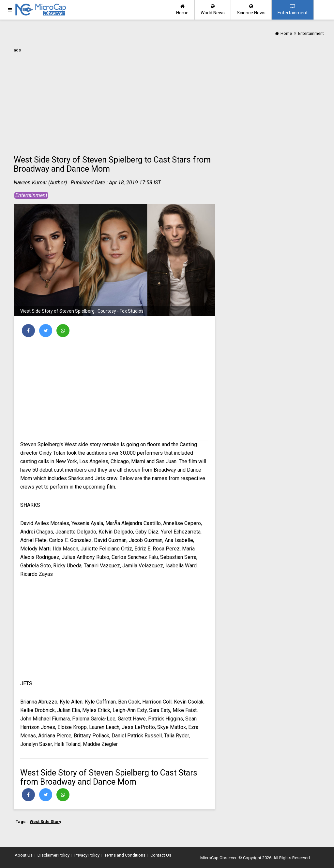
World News (213, 10)
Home (182, 10)
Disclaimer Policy (53, 855)
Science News (251, 10)
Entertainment (293, 10)
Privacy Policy (87, 855)
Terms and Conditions (125, 855)
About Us (24, 855)
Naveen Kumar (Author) (40, 183)
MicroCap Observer (218, 858)
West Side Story (46, 822)
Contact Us (161, 855)
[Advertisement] (114, 100)
